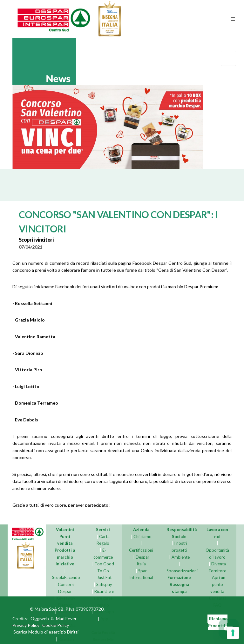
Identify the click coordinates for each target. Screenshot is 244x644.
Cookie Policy (56, 625)
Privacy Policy (26, 625)
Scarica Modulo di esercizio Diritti (46, 632)
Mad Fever (66, 619)
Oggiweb (40, 619)
